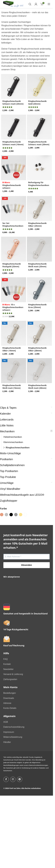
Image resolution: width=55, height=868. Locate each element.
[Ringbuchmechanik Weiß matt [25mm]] (39, 249)
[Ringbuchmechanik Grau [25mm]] (39, 290)
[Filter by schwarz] (11, 515)
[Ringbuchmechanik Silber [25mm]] (39, 208)
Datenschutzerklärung (14, 727)
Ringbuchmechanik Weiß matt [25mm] (37, 265)
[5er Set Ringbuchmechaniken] (14, 208)
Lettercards (7, 420)
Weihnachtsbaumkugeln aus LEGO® (22, 495)
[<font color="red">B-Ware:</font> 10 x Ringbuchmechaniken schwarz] (14, 290)
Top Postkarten (9, 471)
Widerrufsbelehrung (13, 737)
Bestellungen (10, 693)
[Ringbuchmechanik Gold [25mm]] (39, 86)
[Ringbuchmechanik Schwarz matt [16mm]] (14, 127)
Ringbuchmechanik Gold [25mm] (37, 102)
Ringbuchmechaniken (18, 448)
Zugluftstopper (9, 501)
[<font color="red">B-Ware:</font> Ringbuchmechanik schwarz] (14, 168)
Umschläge (7, 483)
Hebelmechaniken (13, 437)
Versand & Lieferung (13, 674)
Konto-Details (10, 708)
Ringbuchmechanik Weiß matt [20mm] (37, 387)
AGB (6, 722)
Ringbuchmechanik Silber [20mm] (37, 349)
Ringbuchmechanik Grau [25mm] (37, 306)
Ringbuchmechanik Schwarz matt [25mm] (13, 102)
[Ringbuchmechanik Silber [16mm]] (14, 333)
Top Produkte (8, 477)
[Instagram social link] (13, 779)
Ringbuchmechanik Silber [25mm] (37, 225)
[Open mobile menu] (49, 4)
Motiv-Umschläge (10, 453)
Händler (7, 742)
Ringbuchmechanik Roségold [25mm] (12, 265)
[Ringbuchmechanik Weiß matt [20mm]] (39, 371)
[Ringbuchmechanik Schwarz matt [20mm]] (39, 127)
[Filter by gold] (21, 515)
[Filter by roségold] (2, 515)
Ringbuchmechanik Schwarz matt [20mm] (39, 143)
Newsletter (9, 669)
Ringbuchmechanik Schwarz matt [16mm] (13, 143)
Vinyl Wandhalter (10, 489)
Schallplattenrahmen (12, 465)
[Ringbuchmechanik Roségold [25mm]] (14, 249)
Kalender (5, 414)
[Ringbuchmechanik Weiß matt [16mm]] (14, 371)
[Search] (30, 4)
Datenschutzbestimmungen (39, 765)
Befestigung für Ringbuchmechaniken (39, 184)
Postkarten (6, 459)
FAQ (6, 659)
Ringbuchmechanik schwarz (12, 185)
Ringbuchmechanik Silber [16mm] (12, 349)
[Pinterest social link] (20, 779)
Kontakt (7, 664)
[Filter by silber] (6, 515)
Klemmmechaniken (13, 442)
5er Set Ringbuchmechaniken (13, 225)
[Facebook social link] (6, 779)
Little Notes (7, 425)
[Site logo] (13, 4)
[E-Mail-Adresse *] (27, 557)
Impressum (9, 732)
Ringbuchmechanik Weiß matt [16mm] (12, 387)
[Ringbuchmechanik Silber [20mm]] (39, 333)
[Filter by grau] (16, 515)
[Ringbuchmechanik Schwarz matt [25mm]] (14, 86)
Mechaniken (7, 431)
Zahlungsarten (10, 679)
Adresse (7, 703)
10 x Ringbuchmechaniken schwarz (13, 307)
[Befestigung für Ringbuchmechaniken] (39, 168)
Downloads (9, 698)
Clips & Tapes (8, 408)
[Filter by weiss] (25, 515)
